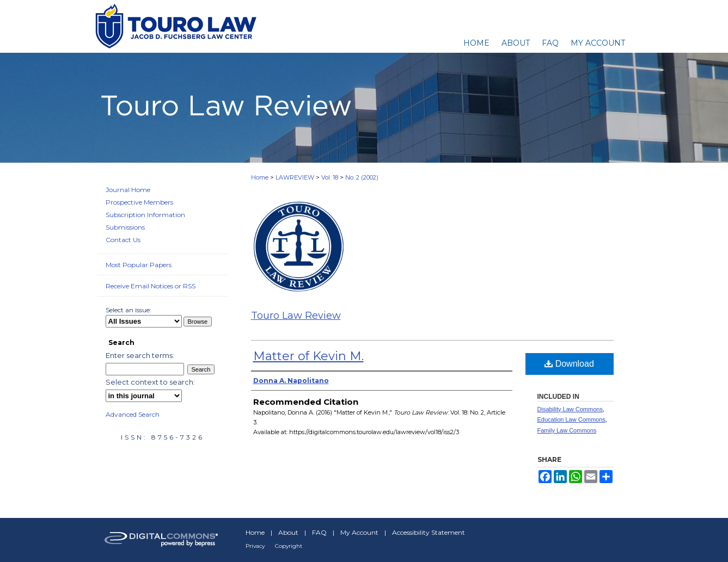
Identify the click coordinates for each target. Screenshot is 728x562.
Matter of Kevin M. (308, 356)
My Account (359, 532)
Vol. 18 (330, 177)
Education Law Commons (571, 419)
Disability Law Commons (570, 409)
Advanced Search (133, 414)
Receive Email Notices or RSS (151, 286)
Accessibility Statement (429, 532)
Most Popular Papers (139, 265)
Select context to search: (150, 382)
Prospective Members (139, 202)
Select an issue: (129, 310)
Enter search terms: (140, 355)
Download (569, 364)
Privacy (255, 546)
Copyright (289, 546)
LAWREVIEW (295, 177)
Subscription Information (145, 215)
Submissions (125, 227)
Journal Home (128, 190)
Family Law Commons (567, 430)
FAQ (319, 532)
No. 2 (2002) (362, 177)
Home (260, 177)
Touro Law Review (296, 316)
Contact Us (123, 240)
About (288, 532)
